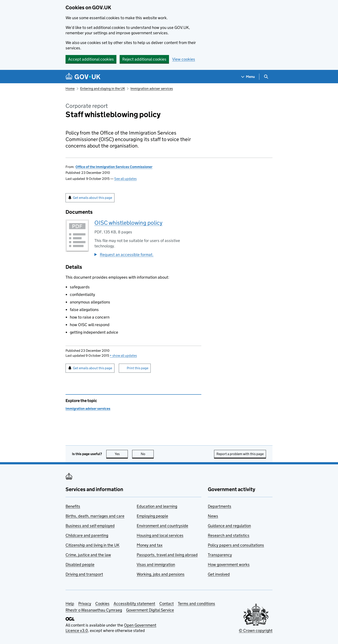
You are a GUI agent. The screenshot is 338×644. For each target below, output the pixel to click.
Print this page (138, 368)
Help (70, 604)
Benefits (73, 506)
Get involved (219, 574)
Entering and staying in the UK (103, 89)
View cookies (184, 59)
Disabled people (80, 565)
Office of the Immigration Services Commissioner (114, 167)
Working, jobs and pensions (161, 574)
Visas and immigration (156, 565)
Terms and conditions (196, 604)
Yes (121, 454)
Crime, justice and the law (88, 555)
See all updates (125, 179)
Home (70, 89)
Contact (167, 604)
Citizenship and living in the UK (92, 545)
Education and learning (157, 506)
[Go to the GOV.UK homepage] (83, 77)
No (147, 454)
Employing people (152, 516)
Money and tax (150, 545)
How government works (229, 565)
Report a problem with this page (240, 454)
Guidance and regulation (229, 526)
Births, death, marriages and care (95, 516)
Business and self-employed (90, 526)
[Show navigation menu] (248, 77)
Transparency (220, 555)
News (213, 516)
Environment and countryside (162, 526)
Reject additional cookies (144, 59)
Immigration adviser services (152, 89)
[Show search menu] (266, 77)
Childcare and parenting (87, 535)
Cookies (102, 604)
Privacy (85, 604)
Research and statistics (229, 535)
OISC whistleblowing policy (128, 223)
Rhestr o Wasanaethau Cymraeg (94, 610)
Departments (220, 506)
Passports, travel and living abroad (167, 555)
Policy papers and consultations (236, 545)
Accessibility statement (134, 604)
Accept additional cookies (91, 59)
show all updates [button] (123, 356)
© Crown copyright (256, 631)
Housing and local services (160, 535)
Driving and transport (84, 574)
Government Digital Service (150, 610)
